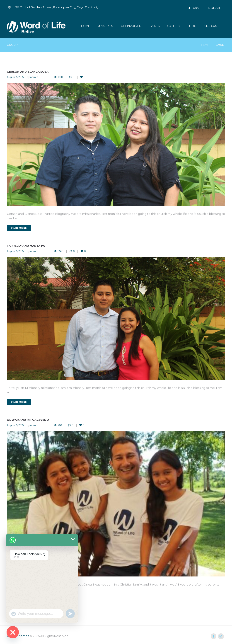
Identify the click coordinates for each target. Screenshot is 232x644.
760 (60, 425)
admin (34, 77)
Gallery (174, 26)
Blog (192, 26)
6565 (61, 251)
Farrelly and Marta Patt (28, 246)
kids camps (213, 26)
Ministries (105, 26)
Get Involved (131, 26)
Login (195, 8)
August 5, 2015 (15, 77)
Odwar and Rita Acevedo (28, 420)
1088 (61, 77)
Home (86, 26)
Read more (19, 228)
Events (154, 26)
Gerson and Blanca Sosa (28, 72)
